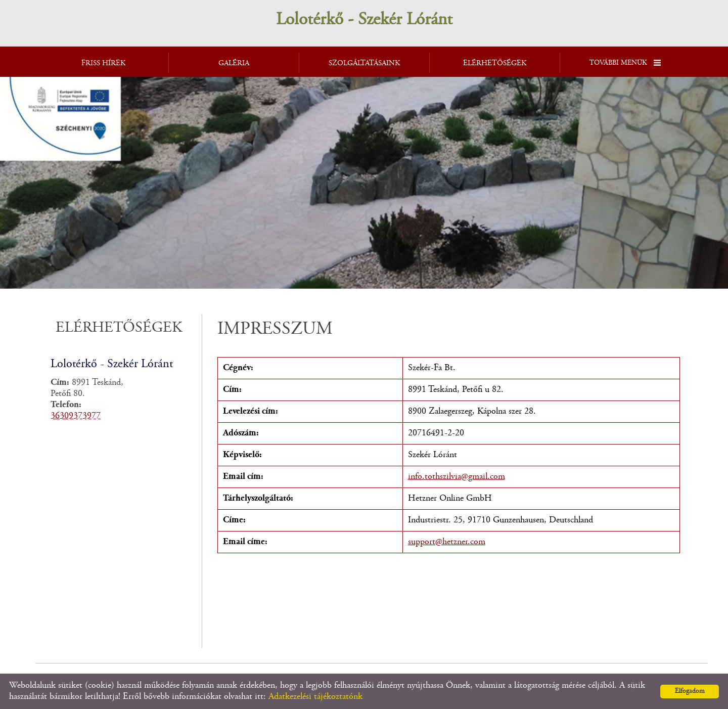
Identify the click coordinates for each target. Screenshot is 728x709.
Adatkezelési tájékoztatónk (315, 697)
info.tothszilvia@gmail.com (457, 477)
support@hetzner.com (447, 542)
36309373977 (76, 416)
